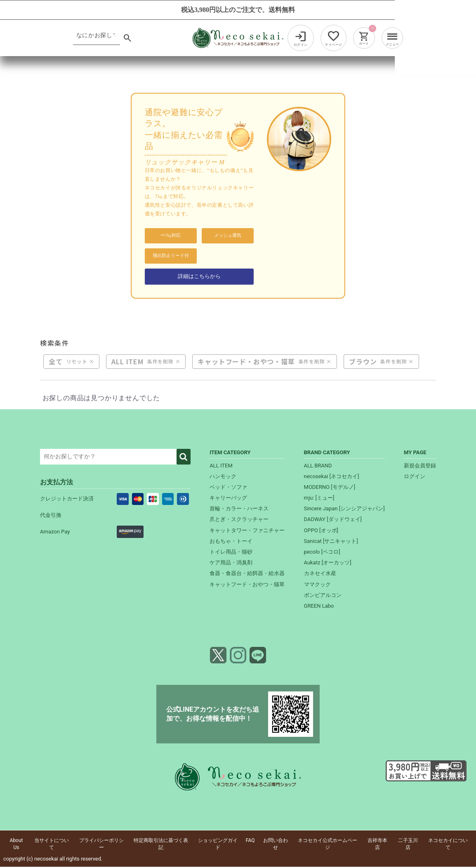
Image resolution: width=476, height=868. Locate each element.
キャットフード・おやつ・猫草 (246, 363)
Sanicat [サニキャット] (331, 542)
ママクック (317, 586)
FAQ (250, 842)
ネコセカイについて (448, 845)
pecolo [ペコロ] (322, 553)
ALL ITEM (127, 363)
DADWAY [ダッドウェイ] (333, 520)
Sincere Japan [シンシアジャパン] (344, 510)
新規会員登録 (420, 466)
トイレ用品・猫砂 (231, 553)
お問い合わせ (276, 845)
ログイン (415, 478)
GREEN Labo (319, 607)
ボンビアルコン (323, 596)
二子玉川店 (408, 845)
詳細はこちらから (199, 277)
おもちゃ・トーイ (231, 542)
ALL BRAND (318, 466)
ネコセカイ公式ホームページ (328, 845)
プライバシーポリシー (101, 845)
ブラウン (363, 363)
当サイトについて (52, 845)
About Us (16, 845)
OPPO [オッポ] (321, 532)
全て (56, 363)
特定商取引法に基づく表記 (161, 845)
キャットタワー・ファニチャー (247, 532)
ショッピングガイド (218, 845)
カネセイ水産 (320, 574)
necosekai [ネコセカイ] (332, 478)
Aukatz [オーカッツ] (328, 564)
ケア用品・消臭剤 (231, 564)
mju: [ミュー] (319, 499)
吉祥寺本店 (377, 845)
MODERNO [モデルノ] (330, 488)
